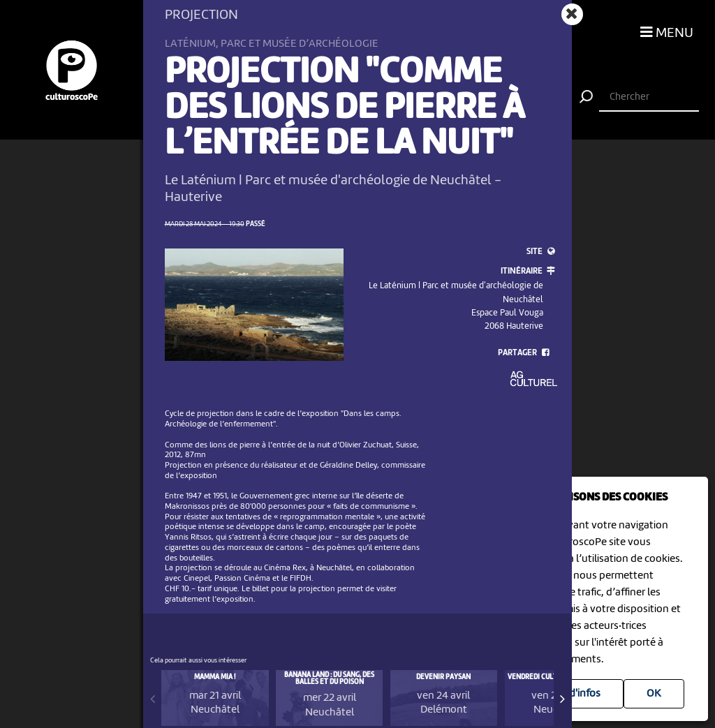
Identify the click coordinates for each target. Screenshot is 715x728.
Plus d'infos (574, 694)
